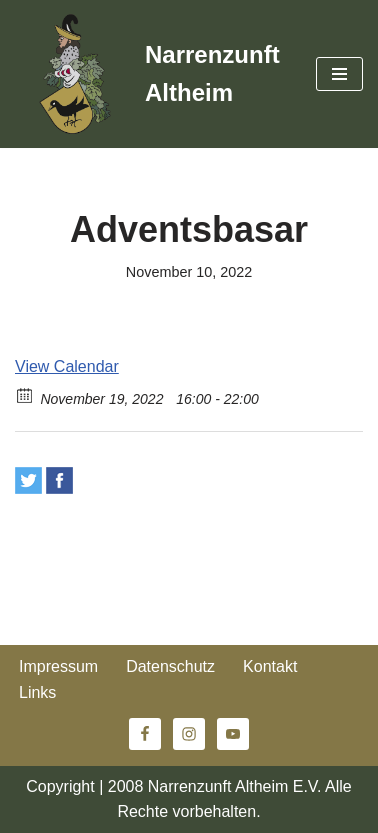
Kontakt (270, 666)
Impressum (58, 666)
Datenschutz (170, 666)
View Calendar (67, 366)
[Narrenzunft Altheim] (150, 74)
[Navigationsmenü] (339, 74)
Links (37, 692)
